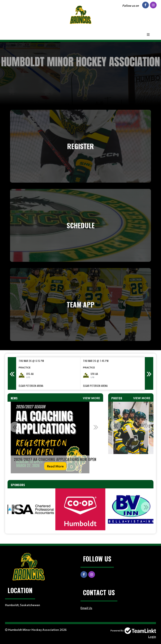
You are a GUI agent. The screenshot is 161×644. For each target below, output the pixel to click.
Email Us (86, 608)
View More (91, 398)
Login (152, 637)
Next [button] (149, 373)
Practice (25, 367)
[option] (48, 374)
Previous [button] (12, 373)
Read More (55, 466)
